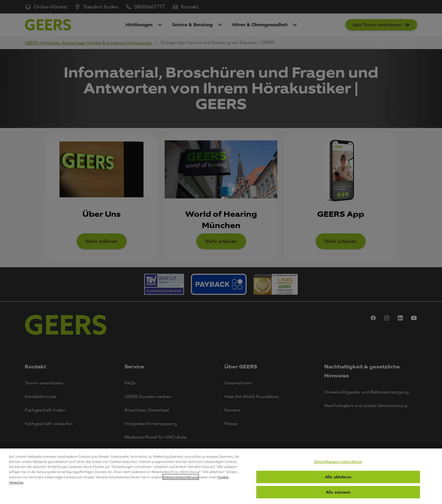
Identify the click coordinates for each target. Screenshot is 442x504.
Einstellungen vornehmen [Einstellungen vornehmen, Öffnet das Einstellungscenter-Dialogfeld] (338, 462)
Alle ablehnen (338, 477)
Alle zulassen (338, 492)
